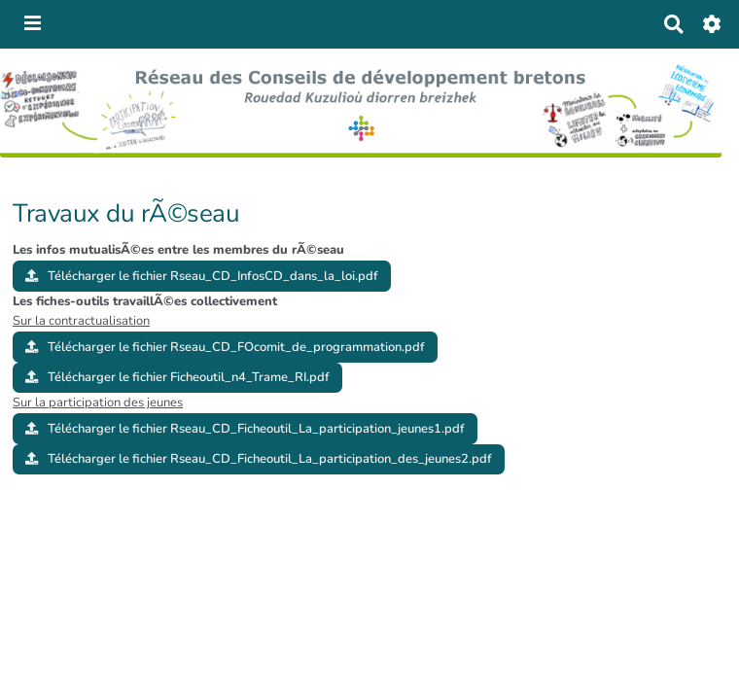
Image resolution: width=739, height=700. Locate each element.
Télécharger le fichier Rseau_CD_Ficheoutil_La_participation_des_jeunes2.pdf (259, 459)
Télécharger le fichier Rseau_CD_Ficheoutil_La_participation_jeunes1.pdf (245, 429)
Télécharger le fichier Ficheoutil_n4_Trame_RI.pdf (177, 377)
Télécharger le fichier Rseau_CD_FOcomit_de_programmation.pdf (225, 347)
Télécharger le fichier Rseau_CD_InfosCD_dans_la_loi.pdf (202, 276)
